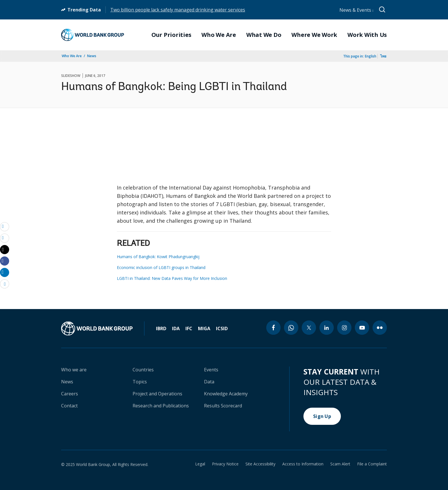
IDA (176, 328)
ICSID (222, 328)
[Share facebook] (5, 261)
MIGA (204, 328)
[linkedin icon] (327, 328)
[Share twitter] (5, 250)
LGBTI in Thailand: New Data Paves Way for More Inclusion (172, 278)
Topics (140, 382)
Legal (200, 464)
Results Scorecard (223, 406)
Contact (69, 406)
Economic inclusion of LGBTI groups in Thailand (161, 267)
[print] (5, 238)
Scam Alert (340, 464)
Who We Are (72, 56)
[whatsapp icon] (291, 328)
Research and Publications (161, 406)
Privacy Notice (225, 464)
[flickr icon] (380, 328)
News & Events (356, 10)
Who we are (74, 370)
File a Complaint (372, 464)
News (92, 56)
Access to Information (303, 464)
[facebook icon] (273, 328)
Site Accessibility (260, 464)
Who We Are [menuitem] (219, 35)
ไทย (383, 56)
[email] (5, 226)
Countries (143, 370)
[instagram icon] (344, 328)
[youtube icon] (362, 328)
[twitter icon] (309, 328)
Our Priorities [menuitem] (171, 35)
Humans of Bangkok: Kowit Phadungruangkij (158, 257)
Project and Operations (157, 394)
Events (211, 370)
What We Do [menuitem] (264, 35)
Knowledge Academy (226, 394)
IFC (189, 328)
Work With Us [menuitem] (367, 35)
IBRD (161, 328)
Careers (70, 394)
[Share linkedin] (5, 272)
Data (209, 382)
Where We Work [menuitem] (314, 35)
